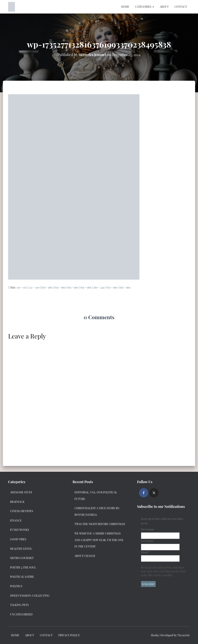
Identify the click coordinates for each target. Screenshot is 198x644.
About (164, 7)
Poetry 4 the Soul (23, 567)
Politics (16, 586)
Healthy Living (21, 549)
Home (125, 7)
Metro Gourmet (22, 558)
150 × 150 (22, 287)
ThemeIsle (184, 635)
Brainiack (17, 502)
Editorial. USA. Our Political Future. (96, 496)
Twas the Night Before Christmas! (100, 524)
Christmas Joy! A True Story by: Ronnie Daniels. (97, 511)
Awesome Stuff (21, 492)
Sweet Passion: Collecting (30, 596)
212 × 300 (34, 287)
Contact (181, 7)
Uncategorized (21, 614)
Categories (144, 7)
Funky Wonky (20, 530)
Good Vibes (18, 539)
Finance (16, 521)
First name (148, 529)
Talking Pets (19, 605)
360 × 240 (99, 287)
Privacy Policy (69, 635)
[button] (153, 7)
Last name (147, 541)
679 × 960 (47, 287)
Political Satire (22, 577)
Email (146, 552)
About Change (85, 556)
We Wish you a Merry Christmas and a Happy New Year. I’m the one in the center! (99, 540)
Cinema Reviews (22, 511)
